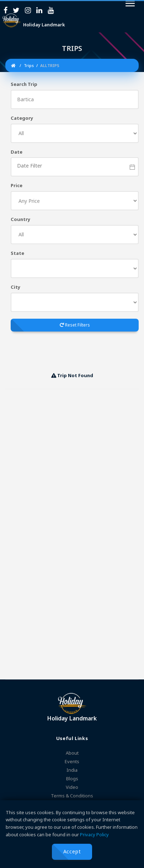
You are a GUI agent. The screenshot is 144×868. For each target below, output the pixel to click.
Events (72, 761)
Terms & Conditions (72, 796)
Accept (72, 851)
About (72, 753)
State (17, 253)
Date (17, 152)
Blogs (72, 779)
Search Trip (24, 84)
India (72, 770)
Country (20, 219)
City (15, 287)
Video (72, 787)
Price (17, 185)
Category (22, 118)
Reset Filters (75, 325)
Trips (28, 65)
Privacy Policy (94, 834)
